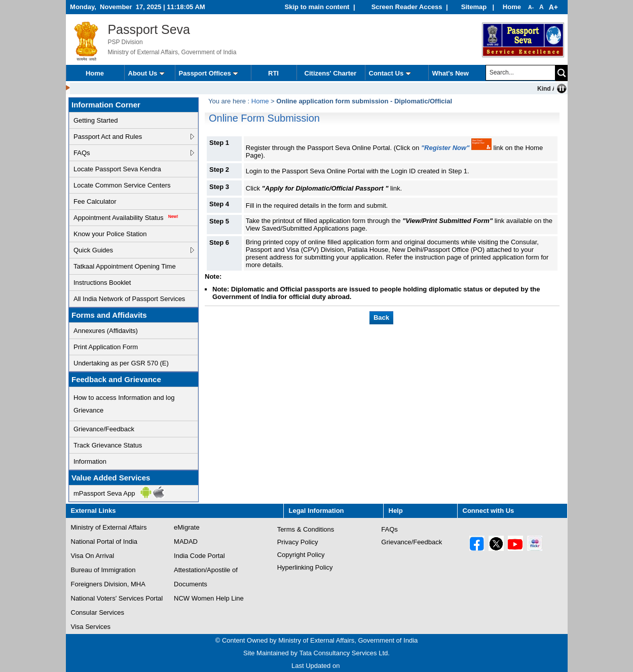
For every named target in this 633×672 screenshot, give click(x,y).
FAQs (82, 153)
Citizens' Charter (331, 73)
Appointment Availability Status (126, 218)
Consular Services (98, 612)
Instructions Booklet (102, 283)
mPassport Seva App (104, 493)
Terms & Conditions (306, 529)
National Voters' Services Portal (117, 599)
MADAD (186, 542)
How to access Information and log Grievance (124, 404)
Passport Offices (209, 73)
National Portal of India (104, 542)
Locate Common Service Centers (122, 185)
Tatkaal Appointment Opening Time (125, 266)
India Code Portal (199, 556)
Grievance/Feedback (104, 429)
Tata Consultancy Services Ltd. (344, 653)
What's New (451, 73)
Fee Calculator (95, 201)
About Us (146, 73)
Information (90, 461)
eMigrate (187, 528)
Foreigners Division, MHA (108, 584)
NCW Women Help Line (209, 599)
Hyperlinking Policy (305, 567)
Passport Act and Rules (108, 137)
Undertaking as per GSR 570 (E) (121, 363)
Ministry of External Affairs (109, 528)
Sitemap (475, 7)
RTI (273, 73)
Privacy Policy (298, 542)
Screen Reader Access (407, 7)
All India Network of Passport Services (129, 299)
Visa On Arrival (93, 556)
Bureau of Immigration (103, 570)
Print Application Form (106, 347)
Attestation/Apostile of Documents (206, 579)
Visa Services (91, 627)
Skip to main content (317, 7)
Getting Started (96, 120)
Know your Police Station (110, 234)
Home (512, 7)
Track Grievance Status (108, 445)
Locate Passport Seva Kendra (117, 169)
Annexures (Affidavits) (106, 331)
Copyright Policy (301, 555)
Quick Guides (93, 250)
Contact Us (390, 73)
